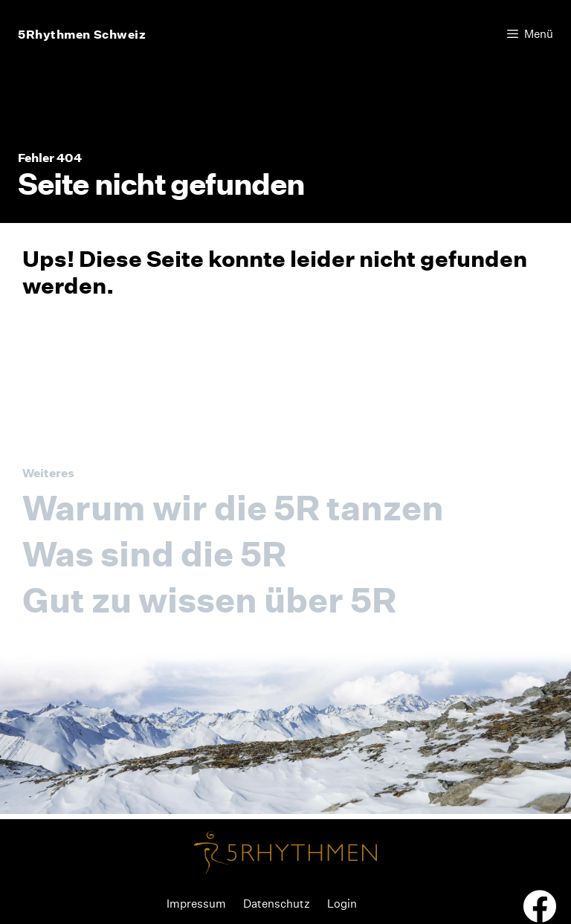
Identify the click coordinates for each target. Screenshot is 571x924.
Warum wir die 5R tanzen (233, 508)
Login (342, 904)
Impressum (196, 904)
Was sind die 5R (154, 554)
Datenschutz (277, 904)
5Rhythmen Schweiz (82, 34)
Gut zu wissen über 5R (209, 600)
